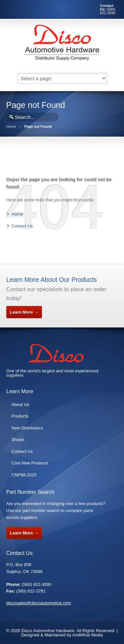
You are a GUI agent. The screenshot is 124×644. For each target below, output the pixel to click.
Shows (18, 440)
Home (11, 127)
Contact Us (22, 226)
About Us (20, 405)
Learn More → (24, 312)
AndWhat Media (88, 635)
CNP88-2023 (24, 475)
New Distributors (27, 428)
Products (20, 416)
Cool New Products (30, 463)
